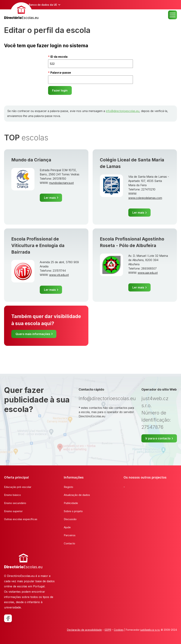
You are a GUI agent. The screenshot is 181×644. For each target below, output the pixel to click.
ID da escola (59, 57)
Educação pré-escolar (18, 487)
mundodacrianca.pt (61, 183)
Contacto (69, 543)
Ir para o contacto (158, 438)
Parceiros (70, 535)
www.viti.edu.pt (59, 275)
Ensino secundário (15, 503)
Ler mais (50, 198)
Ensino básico (12, 495)
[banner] (21, 11)
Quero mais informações (33, 334)
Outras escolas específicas (21, 519)
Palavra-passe (61, 73)
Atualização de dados (77, 495)
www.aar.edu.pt (148, 273)
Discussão (70, 519)
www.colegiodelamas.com (145, 198)
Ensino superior (13, 511)
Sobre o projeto (73, 511)
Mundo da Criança (31, 160)
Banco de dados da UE (43, 5)
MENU (173, 15)
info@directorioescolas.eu (123, 111)
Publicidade (71, 503)
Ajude (67, 527)
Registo (68, 487)
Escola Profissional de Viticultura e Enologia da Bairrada (38, 245)
